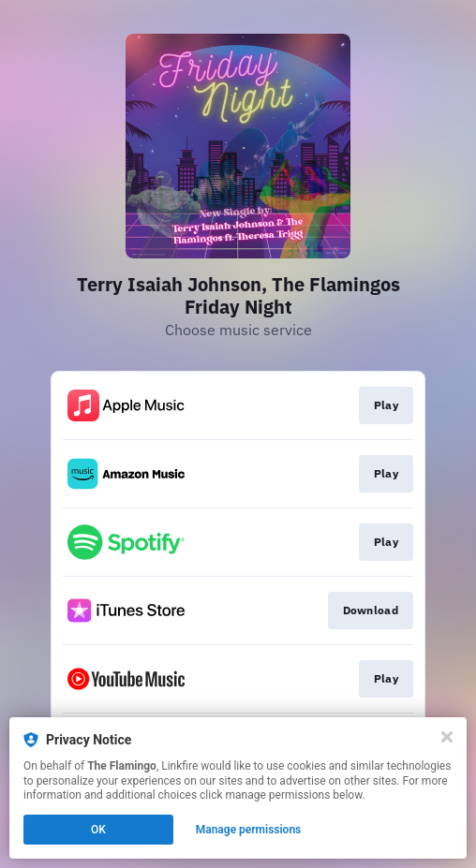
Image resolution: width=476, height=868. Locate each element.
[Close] (447, 737)
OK (98, 830)
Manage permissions (249, 830)
